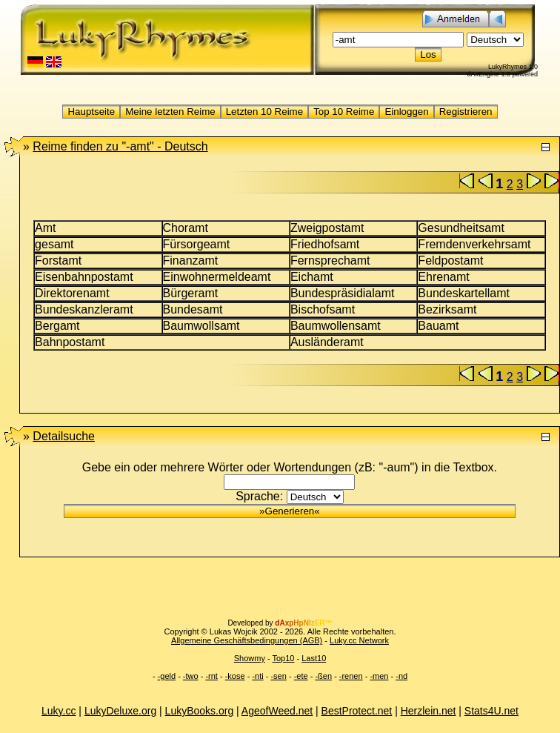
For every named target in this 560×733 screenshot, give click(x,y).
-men (379, 676)
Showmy (250, 658)
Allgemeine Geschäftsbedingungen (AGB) (247, 640)
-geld (167, 676)
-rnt (211, 676)
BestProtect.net (357, 711)
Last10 (314, 658)
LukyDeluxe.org (120, 711)
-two (191, 676)
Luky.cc (59, 711)
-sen (278, 676)
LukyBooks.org (200, 711)
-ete (301, 676)
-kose (235, 676)
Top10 (283, 658)
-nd (401, 676)
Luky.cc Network (359, 640)
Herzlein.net (429, 711)
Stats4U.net (491, 711)
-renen (351, 676)
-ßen (323, 676)
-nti (257, 676)
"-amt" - (120, 146)
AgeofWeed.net (277, 711)
